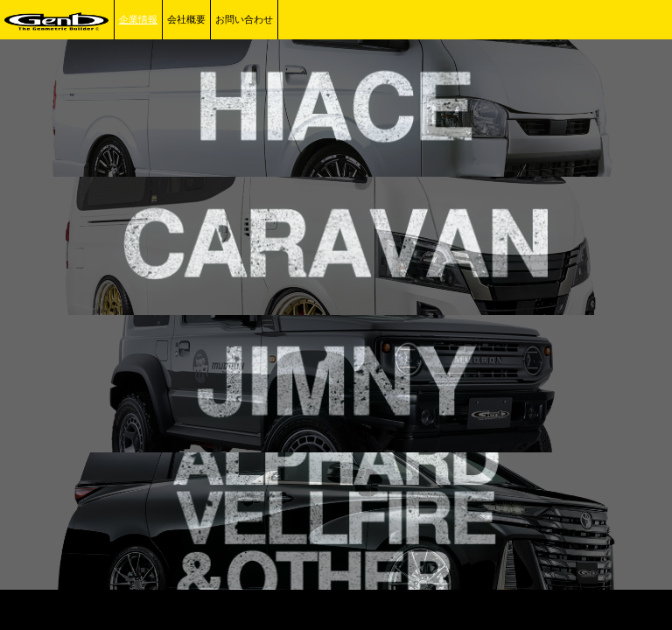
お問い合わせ (244, 19)
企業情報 (138, 19)
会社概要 (186, 19)
